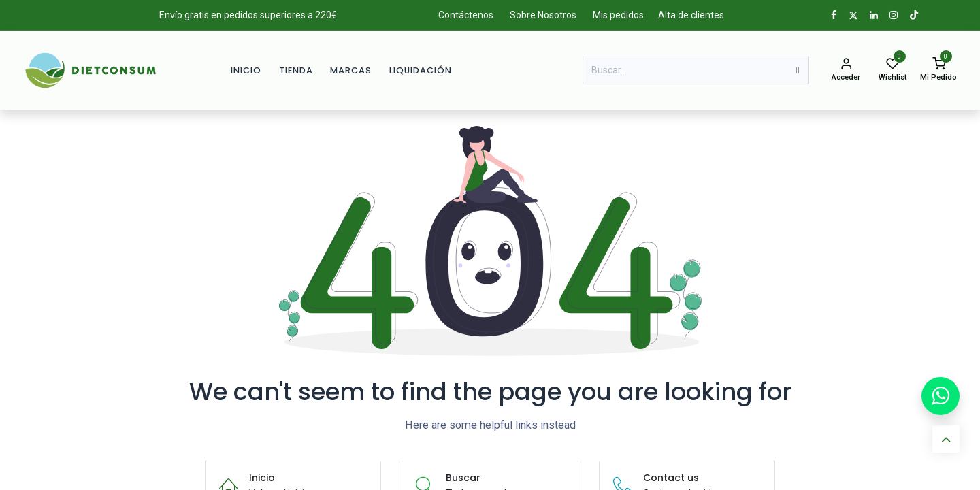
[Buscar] (798, 70)
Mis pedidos (618, 15)
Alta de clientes (691, 15)
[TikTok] (914, 15)
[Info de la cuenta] (846, 70)
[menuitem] (246, 70)
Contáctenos (466, 15)
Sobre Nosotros (543, 15)
